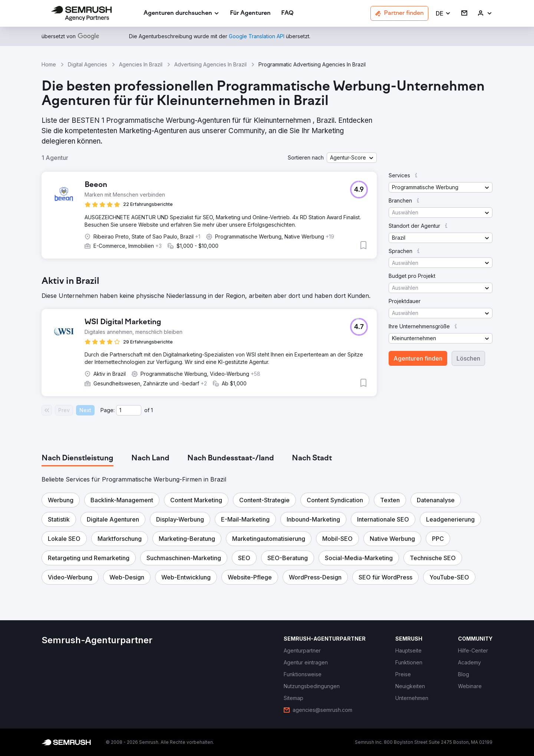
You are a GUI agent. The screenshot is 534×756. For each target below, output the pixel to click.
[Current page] (129, 410)
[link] (250, 14)
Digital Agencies (88, 64)
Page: (108, 410)
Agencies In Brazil (141, 64)
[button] (443, 14)
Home (49, 64)
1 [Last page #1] (152, 410)
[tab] (78, 458)
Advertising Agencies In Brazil (210, 64)
